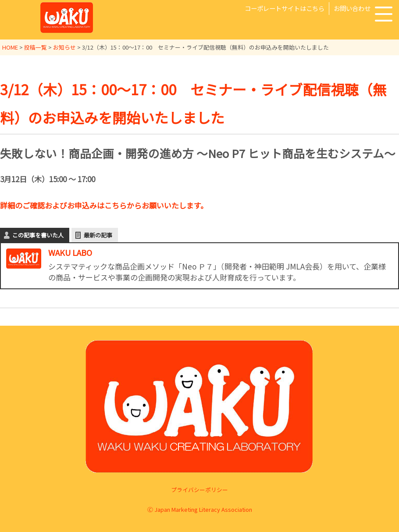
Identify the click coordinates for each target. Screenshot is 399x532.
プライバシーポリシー (199, 489)
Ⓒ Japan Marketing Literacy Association (200, 509)
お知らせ (64, 47)
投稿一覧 (36, 47)
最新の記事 (98, 234)
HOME (10, 47)
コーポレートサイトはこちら (285, 8)
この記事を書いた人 (38, 234)
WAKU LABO (70, 252)
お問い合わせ (352, 8)
